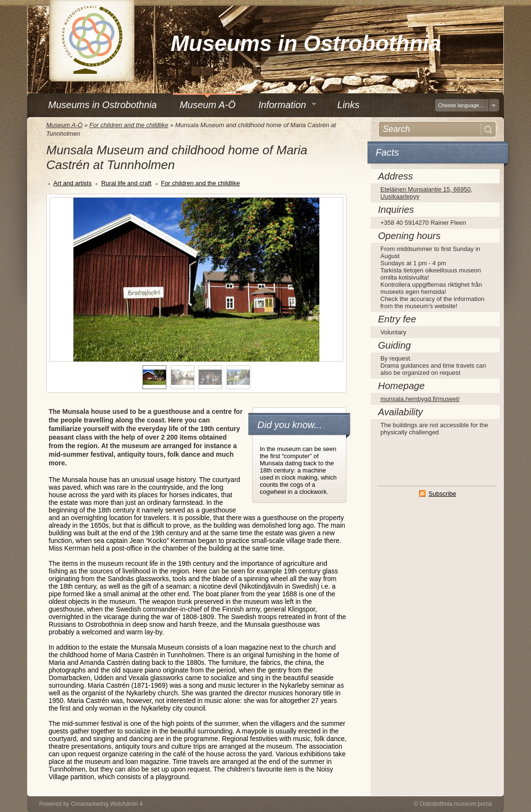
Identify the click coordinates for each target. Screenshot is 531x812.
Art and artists (72, 183)
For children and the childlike (129, 125)
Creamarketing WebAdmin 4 (107, 804)
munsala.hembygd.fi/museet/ (420, 399)
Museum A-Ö (64, 125)
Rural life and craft (126, 183)
